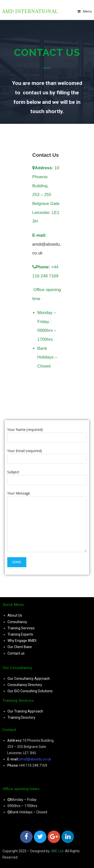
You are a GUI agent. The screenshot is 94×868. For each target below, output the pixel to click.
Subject (47, 476)
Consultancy (17, 622)
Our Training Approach (25, 711)
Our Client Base (20, 647)
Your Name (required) (47, 433)
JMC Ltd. (57, 851)
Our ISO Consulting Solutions (30, 691)
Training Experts (20, 634)
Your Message (47, 509)
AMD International (30, 11)
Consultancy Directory (25, 685)
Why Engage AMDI (22, 641)
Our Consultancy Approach (29, 679)
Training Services (21, 628)
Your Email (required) (47, 455)
